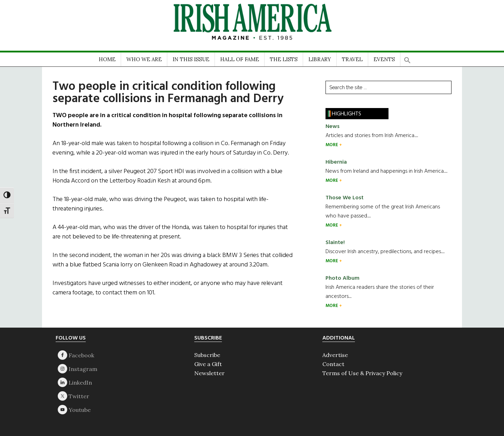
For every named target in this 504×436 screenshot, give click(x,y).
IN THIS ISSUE (191, 59)
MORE (332, 145)
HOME (107, 59)
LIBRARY (320, 59)
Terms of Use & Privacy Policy (362, 373)
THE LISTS (284, 59)
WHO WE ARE (144, 59)
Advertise (335, 355)
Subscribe (207, 355)
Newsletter (209, 373)
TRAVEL (352, 59)
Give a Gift (208, 364)
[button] (407, 58)
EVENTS (384, 59)
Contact (333, 364)
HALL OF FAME (240, 59)
